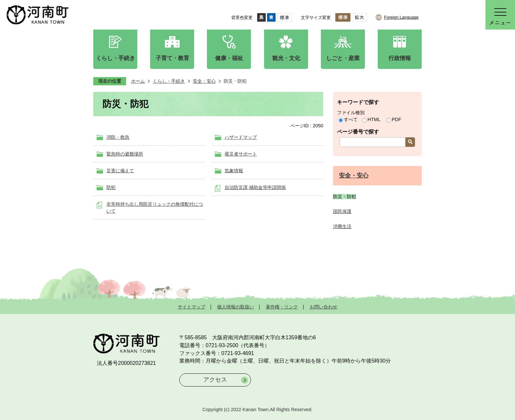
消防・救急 (118, 137)
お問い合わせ (324, 307)
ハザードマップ (241, 137)
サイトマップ (191, 307)
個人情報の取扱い (235, 307)
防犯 (111, 187)
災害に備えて (120, 171)
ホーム (138, 81)
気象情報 (234, 171)
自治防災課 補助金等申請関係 (255, 187)
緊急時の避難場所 (125, 154)
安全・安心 (204, 81)
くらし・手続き (169, 81)
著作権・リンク (282, 307)
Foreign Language (401, 17)
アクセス (215, 380)
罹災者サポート (241, 154)
